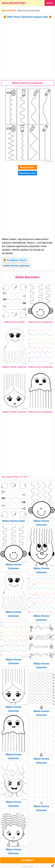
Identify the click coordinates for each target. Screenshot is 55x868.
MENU (50, 3)
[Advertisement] (27, 50)
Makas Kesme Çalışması (40, 322)
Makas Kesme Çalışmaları (28, 11)
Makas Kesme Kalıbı (15, 322)
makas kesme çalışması (16, 266)
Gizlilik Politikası (27, 867)
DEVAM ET (27, 860)
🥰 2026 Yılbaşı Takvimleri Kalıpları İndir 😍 (27, 17)
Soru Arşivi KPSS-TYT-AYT (15, 477)
